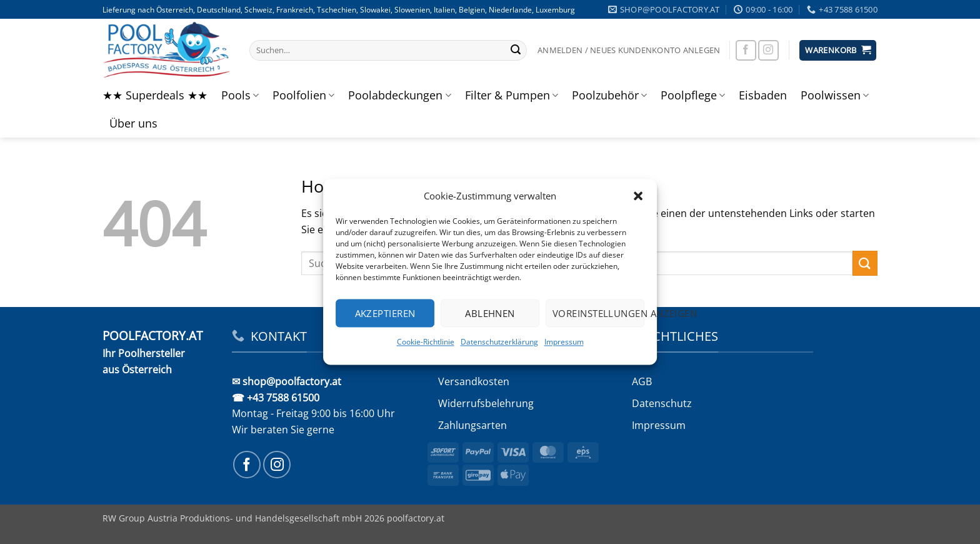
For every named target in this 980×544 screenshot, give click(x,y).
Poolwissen (835, 95)
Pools (240, 95)
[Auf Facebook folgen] (746, 50)
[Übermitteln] (516, 51)
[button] (638, 196)
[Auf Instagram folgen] (768, 50)
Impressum (564, 342)
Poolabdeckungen (399, 95)
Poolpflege (693, 95)
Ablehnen (490, 313)
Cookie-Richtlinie (426, 342)
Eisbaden (763, 95)
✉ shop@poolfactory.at (287, 381)
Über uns (133, 123)
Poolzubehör (609, 95)
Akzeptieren (385, 313)
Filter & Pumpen (512, 95)
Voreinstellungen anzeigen (598, 313)
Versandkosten (474, 381)
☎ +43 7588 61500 (276, 398)
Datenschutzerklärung (499, 342)
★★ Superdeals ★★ (155, 95)
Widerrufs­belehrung (486, 403)
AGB (642, 381)
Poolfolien (303, 95)
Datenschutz (662, 403)
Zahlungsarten (472, 425)
